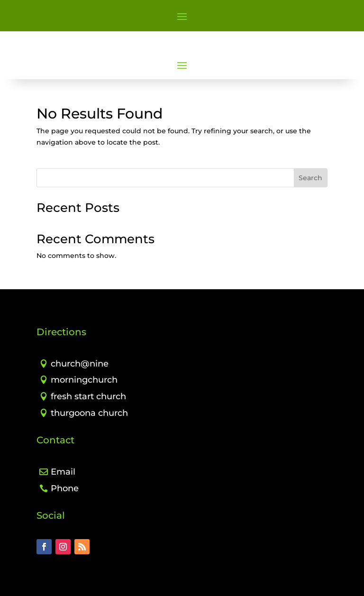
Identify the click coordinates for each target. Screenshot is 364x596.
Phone (65, 488)
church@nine (80, 364)
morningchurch (84, 380)
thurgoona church (89, 413)
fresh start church (88, 396)
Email (63, 472)
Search (310, 178)
